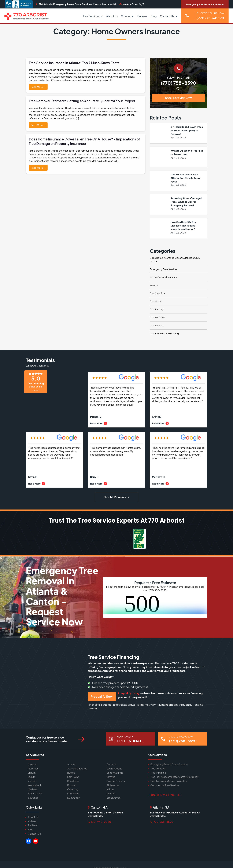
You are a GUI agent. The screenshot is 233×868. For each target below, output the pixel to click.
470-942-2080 (99, 822)
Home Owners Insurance (163, 277)
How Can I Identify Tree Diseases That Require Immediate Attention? (184, 226)
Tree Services (91, 16)
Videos (126, 16)
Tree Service (156, 326)
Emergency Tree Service (163, 269)
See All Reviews (116, 497)
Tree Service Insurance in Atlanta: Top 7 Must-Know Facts (75, 63)
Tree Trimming (158, 773)
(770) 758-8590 (178, 83)
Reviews (142, 16)
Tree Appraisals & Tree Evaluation (169, 781)
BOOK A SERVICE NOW (178, 98)
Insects (154, 285)
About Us (112, 16)
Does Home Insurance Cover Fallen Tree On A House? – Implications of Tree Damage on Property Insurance (84, 141)
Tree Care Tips (157, 293)
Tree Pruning (157, 310)
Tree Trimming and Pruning (164, 334)
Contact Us (167, 16)
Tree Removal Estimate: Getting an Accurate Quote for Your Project (83, 101)
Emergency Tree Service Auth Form (205, 4)
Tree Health (156, 301)
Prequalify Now (102, 697)
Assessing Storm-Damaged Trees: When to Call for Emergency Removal (186, 202)
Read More (38, 87)
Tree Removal (157, 318)
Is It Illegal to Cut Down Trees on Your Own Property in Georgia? (187, 130)
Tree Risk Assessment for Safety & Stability (174, 777)
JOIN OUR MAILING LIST (165, 795)
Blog (154, 16)
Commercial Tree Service (164, 785)
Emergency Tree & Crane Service (169, 764)
